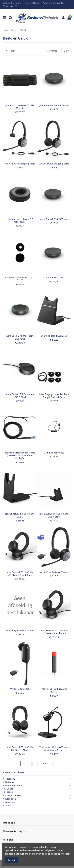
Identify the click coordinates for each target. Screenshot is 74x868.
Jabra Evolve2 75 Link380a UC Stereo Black (20, 749)
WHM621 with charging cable (20, 164)
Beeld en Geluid (14, 785)
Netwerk (10, 782)
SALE (8, 805)
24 (67, 51)
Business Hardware (14, 772)
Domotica (11, 799)
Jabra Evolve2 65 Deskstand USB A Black (54, 515)
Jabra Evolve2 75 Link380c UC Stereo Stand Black (20, 574)
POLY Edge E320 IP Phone (20, 630)
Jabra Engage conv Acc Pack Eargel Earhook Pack (54, 395)
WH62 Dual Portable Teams (54, 572)
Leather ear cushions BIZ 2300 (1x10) (20, 221)
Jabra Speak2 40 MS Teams (54, 105)
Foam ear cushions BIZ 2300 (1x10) (20, 279)
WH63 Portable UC (20, 689)
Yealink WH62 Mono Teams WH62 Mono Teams (54, 749)
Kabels (10, 792)
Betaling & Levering (12, 3)
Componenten (13, 795)
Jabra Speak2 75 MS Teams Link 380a (20, 337)
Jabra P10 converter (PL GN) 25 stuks (20, 107)
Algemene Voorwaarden (54, 3)
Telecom (10, 779)
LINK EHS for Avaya (54, 453)
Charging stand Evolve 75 (54, 336)
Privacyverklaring (32, 3)
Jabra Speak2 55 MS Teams (54, 219)
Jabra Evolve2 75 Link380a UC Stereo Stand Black (54, 632)
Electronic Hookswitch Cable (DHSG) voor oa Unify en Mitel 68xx (20, 455)
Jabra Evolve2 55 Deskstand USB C (20, 515)
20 (44, 764)
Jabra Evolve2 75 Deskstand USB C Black (20, 395)
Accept (11, 860)
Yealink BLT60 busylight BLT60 (54, 690)
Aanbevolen (12, 802)
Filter (10, 51)
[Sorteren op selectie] (53, 51)
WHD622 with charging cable (54, 164)
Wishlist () (10, 6)
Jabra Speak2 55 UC (54, 277)
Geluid (10, 789)
